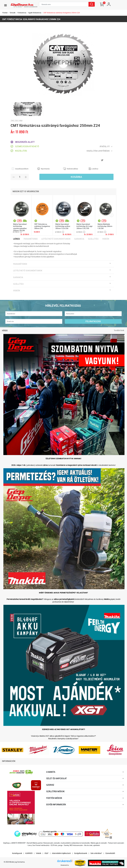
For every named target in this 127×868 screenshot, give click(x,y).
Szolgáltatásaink (81, 853)
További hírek (119, 330)
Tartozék (12, 13)
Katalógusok (17, 853)
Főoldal (5, 13)
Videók (106, 239)
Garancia (79, 239)
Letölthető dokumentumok (56, 239)
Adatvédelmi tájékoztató (61, 853)
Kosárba (76, 177)
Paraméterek (31, 239)
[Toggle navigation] (5, 5)
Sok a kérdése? (96, 853)
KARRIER (29, 853)
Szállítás (93, 239)
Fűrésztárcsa (22, 13)
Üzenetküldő (110, 853)
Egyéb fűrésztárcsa (35, 13)
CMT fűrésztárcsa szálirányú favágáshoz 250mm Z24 (62, 13)
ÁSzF (46, 853)
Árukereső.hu (65, 865)
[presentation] (112, 215)
